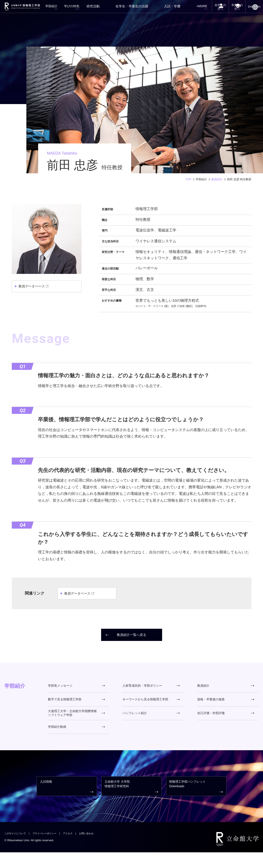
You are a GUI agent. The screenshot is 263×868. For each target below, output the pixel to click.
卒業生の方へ (233, 12)
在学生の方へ (214, 12)
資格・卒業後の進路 (226, 704)
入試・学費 (173, 10)
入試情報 (67, 800)
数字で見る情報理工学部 (76, 704)
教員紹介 (217, 179)
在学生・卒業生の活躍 (145, 10)
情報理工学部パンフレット (197, 800)
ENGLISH (253, 13)
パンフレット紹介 (151, 720)
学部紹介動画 (76, 736)
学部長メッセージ (76, 687)
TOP (189, 179)
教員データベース (32, 286)
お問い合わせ (98, 849)
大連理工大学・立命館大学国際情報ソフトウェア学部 (76, 720)
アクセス (77, 849)
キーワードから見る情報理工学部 (151, 704)
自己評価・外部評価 (226, 720)
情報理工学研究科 (132, 800)
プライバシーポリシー (51, 849)
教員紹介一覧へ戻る (126, 635)
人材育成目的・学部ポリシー (151, 687)
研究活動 (117, 10)
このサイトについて (17, 849)
